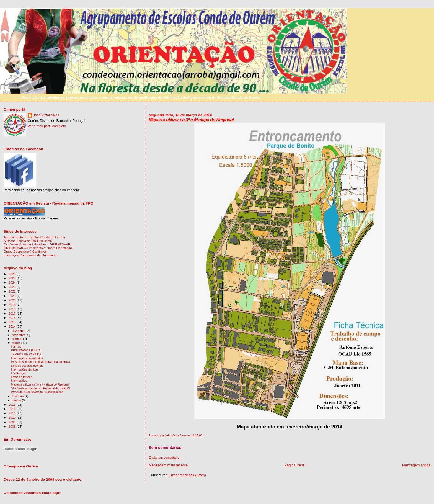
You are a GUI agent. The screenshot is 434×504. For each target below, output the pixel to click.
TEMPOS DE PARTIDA (26, 354)
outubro (17, 339)
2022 (13, 291)
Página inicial (295, 465)
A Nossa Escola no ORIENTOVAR (28, 241)
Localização (19, 373)
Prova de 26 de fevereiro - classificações (37, 392)
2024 (13, 282)
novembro (19, 335)
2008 (13, 426)
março (17, 343)
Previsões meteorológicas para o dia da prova (41, 362)
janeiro (17, 400)
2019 (13, 305)
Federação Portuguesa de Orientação (30, 255)
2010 (13, 418)
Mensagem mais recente (168, 465)
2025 (13, 278)
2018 (13, 309)
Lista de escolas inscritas (27, 366)
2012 (13, 409)
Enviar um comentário (164, 458)
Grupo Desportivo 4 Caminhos (25, 251)
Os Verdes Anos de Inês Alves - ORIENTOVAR (37, 244)
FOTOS (16, 347)
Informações (19, 381)
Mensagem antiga (416, 465)
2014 (13, 326)
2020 (13, 300)
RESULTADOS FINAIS (26, 351)
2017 (13, 313)
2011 (13, 413)
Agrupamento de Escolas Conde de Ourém (34, 237)
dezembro (19, 331)
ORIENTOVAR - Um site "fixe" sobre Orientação (38, 248)
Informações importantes (27, 358)
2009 (13, 422)
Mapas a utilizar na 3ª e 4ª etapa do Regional (191, 120)
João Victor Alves (46, 115)
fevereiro (18, 396)
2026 (13, 274)
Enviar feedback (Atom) (187, 475)
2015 (13, 322)
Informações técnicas (25, 370)
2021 (13, 296)
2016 (13, 318)
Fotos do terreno (22, 377)
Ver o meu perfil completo (47, 126)
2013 (13, 405)
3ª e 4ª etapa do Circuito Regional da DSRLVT (41, 388)
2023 (13, 287)
